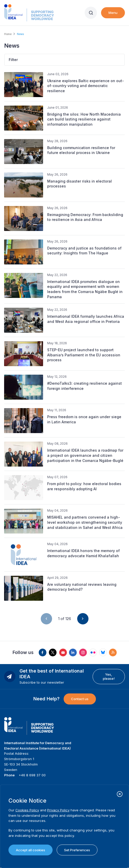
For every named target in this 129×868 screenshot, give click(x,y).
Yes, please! (109, 676)
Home (8, 34)
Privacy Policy (58, 810)
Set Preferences (77, 850)
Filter (13, 60)
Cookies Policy (27, 810)
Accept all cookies (31, 850)
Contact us (80, 699)
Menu (113, 13)
